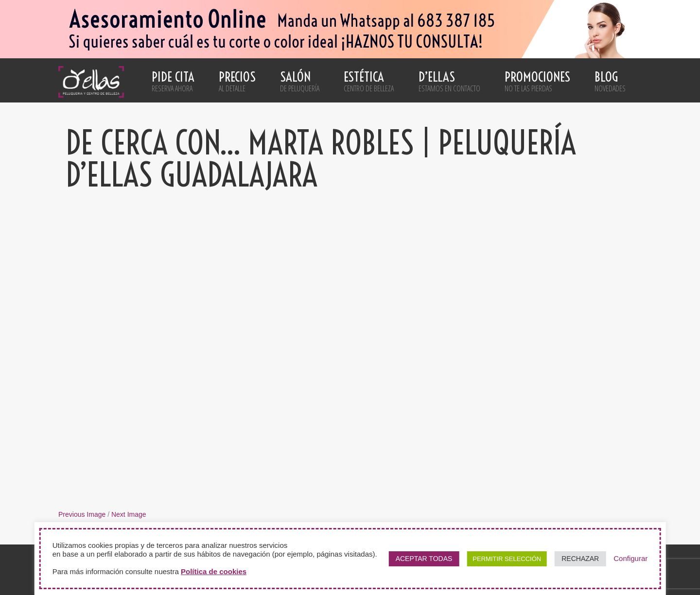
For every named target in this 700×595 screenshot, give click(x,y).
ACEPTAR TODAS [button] (424, 559)
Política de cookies (214, 571)
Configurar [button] (630, 558)
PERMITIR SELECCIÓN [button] (507, 559)
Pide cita (173, 81)
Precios (237, 81)
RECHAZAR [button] (580, 559)
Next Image (129, 514)
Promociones (537, 81)
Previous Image (82, 514)
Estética (369, 81)
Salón (300, 81)
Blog (610, 81)
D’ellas (449, 81)
